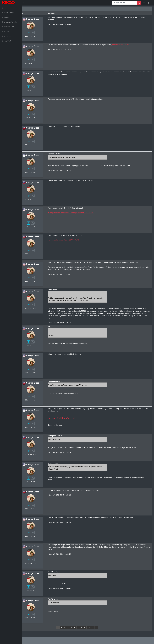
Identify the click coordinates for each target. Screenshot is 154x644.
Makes (5, 17)
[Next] (107, 628)
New (4, 8)
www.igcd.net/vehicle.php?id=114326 (77, 418)
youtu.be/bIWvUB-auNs (136, 45)
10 (100, 628)
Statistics (6, 31)
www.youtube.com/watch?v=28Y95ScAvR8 (79, 240)
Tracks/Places (8, 27)
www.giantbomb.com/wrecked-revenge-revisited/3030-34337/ (86, 213)
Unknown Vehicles (9, 22)
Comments (7, 36)
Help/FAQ (6, 41)
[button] (145, 3)
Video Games (8, 13)
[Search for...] (124, 3)
